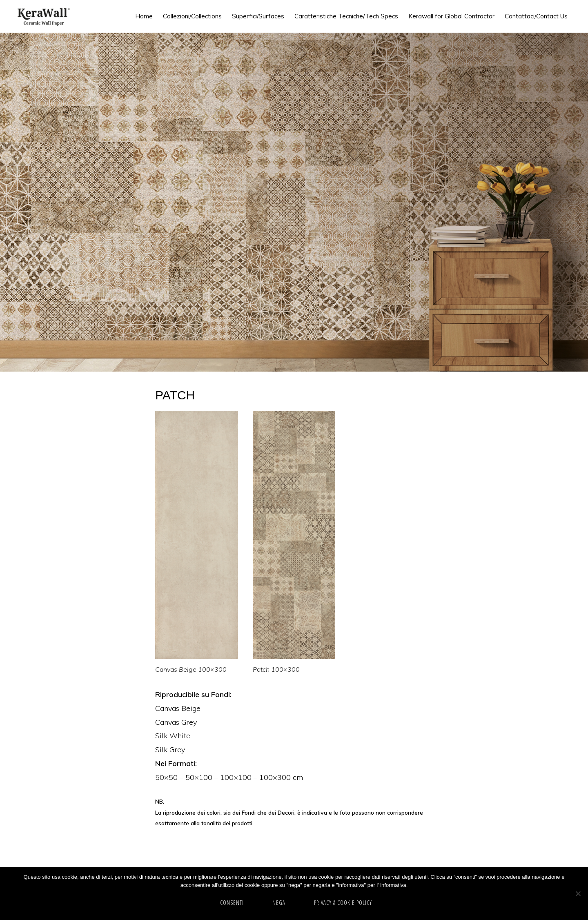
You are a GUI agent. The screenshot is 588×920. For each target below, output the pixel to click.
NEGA (279, 903)
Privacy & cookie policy (343, 903)
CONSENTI (232, 903)
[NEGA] (578, 893)
